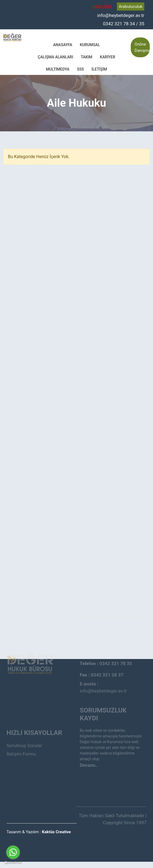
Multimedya (58, 69)
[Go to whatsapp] (13, 852)
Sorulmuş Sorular (24, 739)
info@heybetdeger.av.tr (121, 15)
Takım (86, 57)
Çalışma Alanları (55, 57)
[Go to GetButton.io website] (13, 863)
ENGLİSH (102, 7)
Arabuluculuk (131, 7)
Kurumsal (90, 45)
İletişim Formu (21, 747)
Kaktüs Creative (56, 832)
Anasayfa (63, 45)
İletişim (99, 69)
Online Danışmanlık (142, 47)
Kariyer (108, 57)
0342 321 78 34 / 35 (124, 23)
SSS (80, 69)
